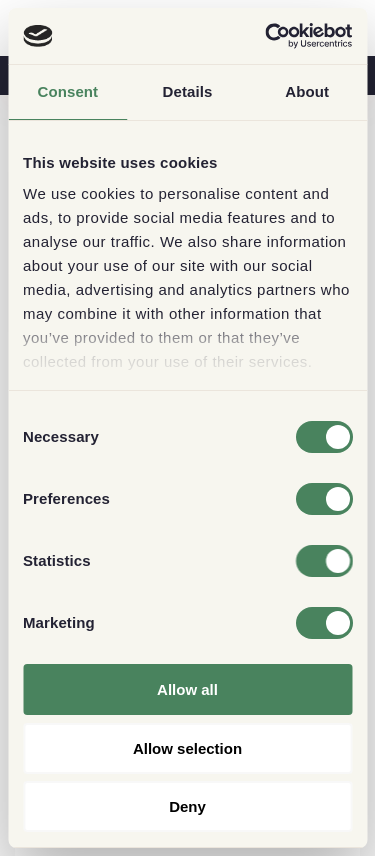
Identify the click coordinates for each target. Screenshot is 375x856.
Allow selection (187, 748)
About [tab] (307, 91)
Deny (187, 806)
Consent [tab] (67, 91)
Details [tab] (188, 91)
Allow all (187, 689)
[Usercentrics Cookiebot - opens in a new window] (267, 36)
